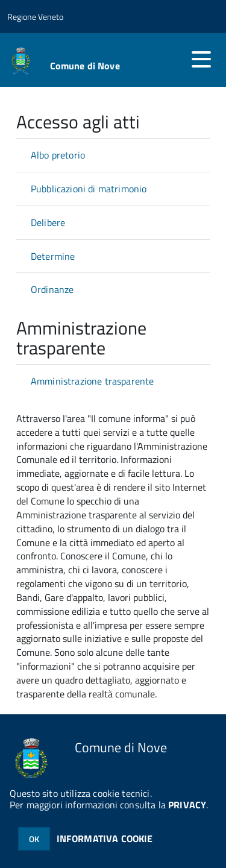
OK (34, 839)
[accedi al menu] (201, 59)
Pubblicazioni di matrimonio (89, 189)
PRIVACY (187, 805)
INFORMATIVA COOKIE (105, 838)
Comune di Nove (85, 66)
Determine (53, 256)
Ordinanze (52, 289)
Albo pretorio (58, 155)
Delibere (48, 222)
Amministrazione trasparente (92, 381)
